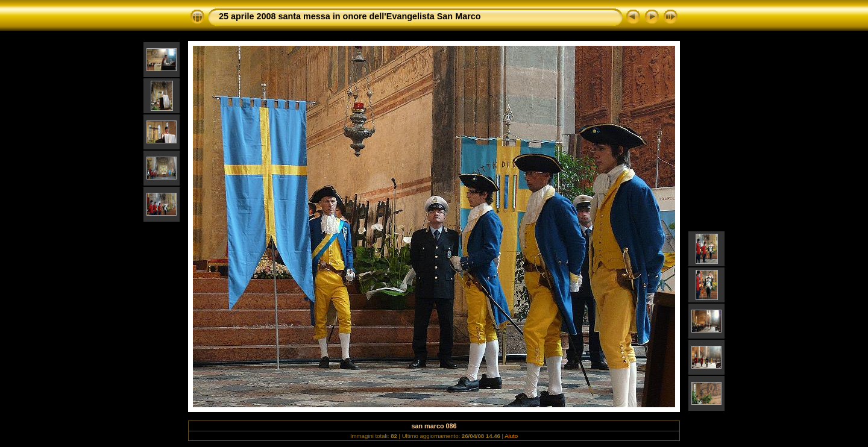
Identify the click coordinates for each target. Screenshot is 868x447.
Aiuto (511, 436)
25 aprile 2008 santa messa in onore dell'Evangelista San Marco (350, 16)
